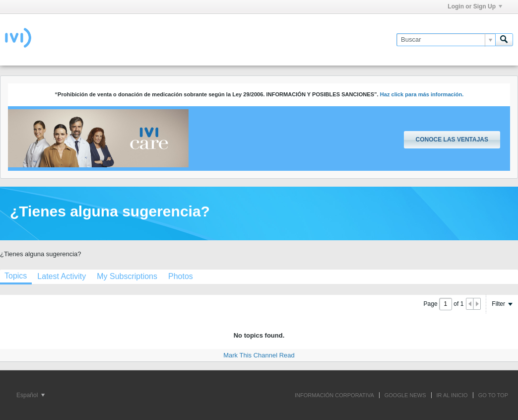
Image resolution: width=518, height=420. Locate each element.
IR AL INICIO (452, 395)
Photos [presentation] (181, 276)
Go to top (493, 395)
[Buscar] (446, 40)
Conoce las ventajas (452, 140)
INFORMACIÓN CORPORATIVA (334, 395)
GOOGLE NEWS (405, 395)
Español (31, 395)
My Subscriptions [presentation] (127, 276)
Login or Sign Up (475, 6)
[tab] (62, 276)
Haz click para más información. (422, 94)
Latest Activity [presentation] (62, 276)
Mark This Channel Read (259, 355)
